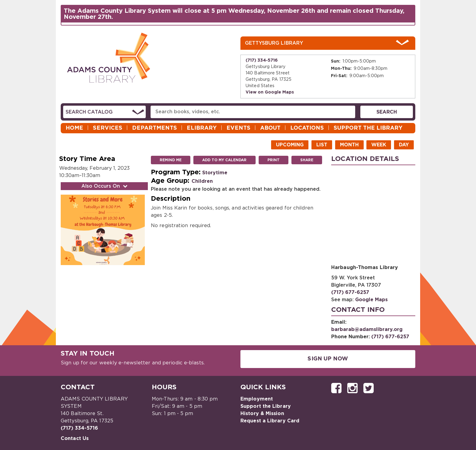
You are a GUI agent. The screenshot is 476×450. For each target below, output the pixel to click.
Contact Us (75, 438)
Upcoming (290, 145)
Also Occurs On (105, 186)
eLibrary (202, 128)
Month (349, 145)
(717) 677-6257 (350, 292)
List (322, 145)
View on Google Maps (270, 92)
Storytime (215, 173)
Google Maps (371, 300)
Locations (307, 128)
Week (379, 145)
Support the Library (368, 128)
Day (404, 145)
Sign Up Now (328, 359)
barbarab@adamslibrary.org (367, 329)
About (270, 128)
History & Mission (262, 414)
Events (238, 128)
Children (202, 181)
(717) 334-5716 (262, 60)
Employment (257, 399)
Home (74, 128)
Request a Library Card (270, 421)
